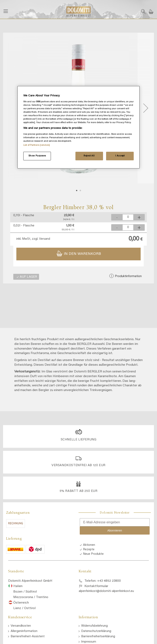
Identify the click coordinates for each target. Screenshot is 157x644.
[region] (78, 127)
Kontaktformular (96, 586)
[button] (146, 108)
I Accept (120, 156)
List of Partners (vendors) (37, 145)
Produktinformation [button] (128, 276)
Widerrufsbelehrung (94, 626)
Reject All (89, 156)
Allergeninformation (24, 631)
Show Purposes (37, 156)
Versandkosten (21, 626)
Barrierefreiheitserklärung (98, 637)
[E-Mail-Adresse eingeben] (115, 522)
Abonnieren (115, 530)
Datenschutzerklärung (96, 631)
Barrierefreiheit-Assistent (28, 637)
